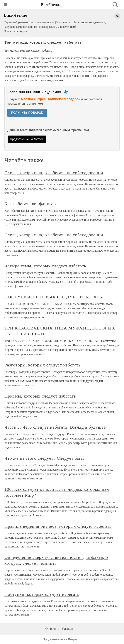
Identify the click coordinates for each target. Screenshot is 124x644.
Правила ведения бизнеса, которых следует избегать (58, 526)
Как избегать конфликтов (30, 204)
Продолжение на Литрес (27, 139)
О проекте (52, 629)
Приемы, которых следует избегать (40, 396)
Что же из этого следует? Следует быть (45, 458)
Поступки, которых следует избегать (42, 594)
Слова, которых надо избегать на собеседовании (54, 173)
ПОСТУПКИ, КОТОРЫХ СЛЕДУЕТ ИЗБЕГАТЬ (53, 297)
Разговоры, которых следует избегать (43, 365)
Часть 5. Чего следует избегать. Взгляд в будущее (55, 427)
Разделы (68, 629)
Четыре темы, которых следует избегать (45, 266)
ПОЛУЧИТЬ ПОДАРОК (27, 113)
